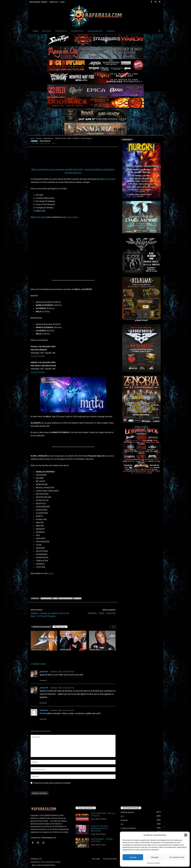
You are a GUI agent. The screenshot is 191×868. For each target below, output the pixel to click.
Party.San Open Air (73, 173)
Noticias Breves (48, 138)
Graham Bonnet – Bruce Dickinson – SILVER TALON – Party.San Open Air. (73, 655)
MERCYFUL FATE (46, 598)
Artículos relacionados (42, 627)
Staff (62, 2)
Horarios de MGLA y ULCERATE (99, 169)
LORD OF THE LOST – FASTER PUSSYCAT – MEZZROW (100, 828)
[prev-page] (111, 627)
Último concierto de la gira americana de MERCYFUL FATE (57, 169)
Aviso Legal (96, 859)
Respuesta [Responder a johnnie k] (43, 680)
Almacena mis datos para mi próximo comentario (52, 783)
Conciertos (61, 31)
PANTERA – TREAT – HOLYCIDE (102, 613)
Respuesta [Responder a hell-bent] (43, 719)
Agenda (110, 31)
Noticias (47, 31)
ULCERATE (77, 598)
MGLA (55, 598)
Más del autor (60, 627)
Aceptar (133, 857)
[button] (186, 835)
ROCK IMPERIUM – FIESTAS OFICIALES (103, 814)
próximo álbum (72, 217)
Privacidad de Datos (110, 859)
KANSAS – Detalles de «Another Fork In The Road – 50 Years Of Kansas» (50, 615)
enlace (51, 573)
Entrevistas (77, 31)
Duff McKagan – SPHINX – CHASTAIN (103, 840)
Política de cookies (153, 863)
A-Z (122, 816)
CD (122, 824)
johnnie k (44, 672)
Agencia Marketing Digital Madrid (44, 865)
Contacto (54, 2)
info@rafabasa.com (49, 838)
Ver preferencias (177, 857)
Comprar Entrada (38, 356)
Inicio (32, 138)
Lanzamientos (95, 31)
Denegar (155, 857)
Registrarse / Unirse (38, 2)
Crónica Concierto (128, 828)
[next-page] (114, 627)
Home (35, 31)
